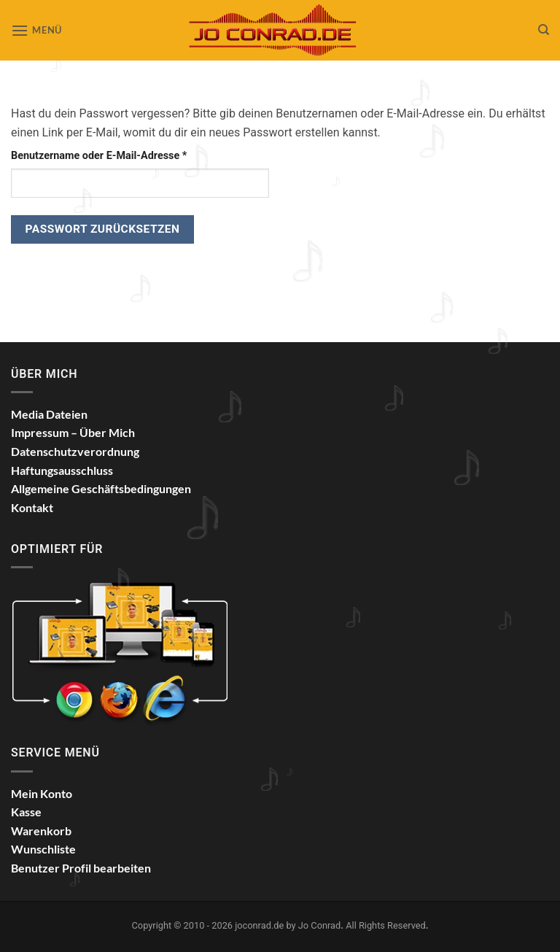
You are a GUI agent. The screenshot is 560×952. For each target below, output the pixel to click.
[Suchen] (544, 30)
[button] (36, 30)
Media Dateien (49, 414)
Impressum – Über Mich (73, 432)
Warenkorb (41, 831)
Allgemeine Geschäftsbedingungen (101, 488)
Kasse (26, 812)
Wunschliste (43, 849)
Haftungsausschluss (62, 470)
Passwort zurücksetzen (103, 229)
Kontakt (32, 507)
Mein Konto (42, 793)
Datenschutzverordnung (75, 451)
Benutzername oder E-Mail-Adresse (127, 155)
